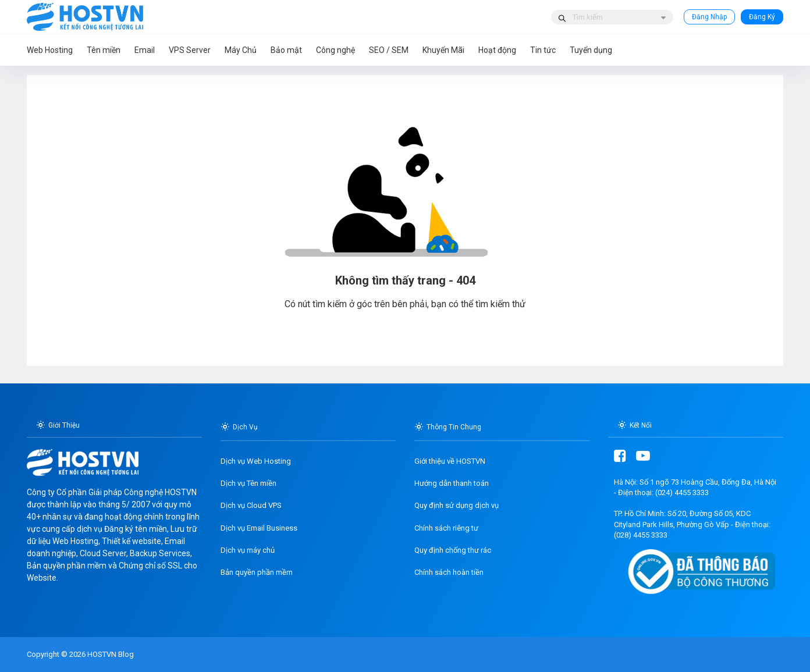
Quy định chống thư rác (453, 550)
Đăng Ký (762, 17)
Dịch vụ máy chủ (248, 550)
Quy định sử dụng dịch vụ (456, 505)
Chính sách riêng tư (446, 528)
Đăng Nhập (709, 17)
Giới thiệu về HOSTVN (450, 461)
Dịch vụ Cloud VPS (251, 505)
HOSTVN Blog (110, 654)
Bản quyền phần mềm (257, 572)
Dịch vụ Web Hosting (256, 461)
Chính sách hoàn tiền (449, 572)
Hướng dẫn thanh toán (452, 483)
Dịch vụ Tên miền (248, 483)
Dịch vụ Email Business (259, 528)
